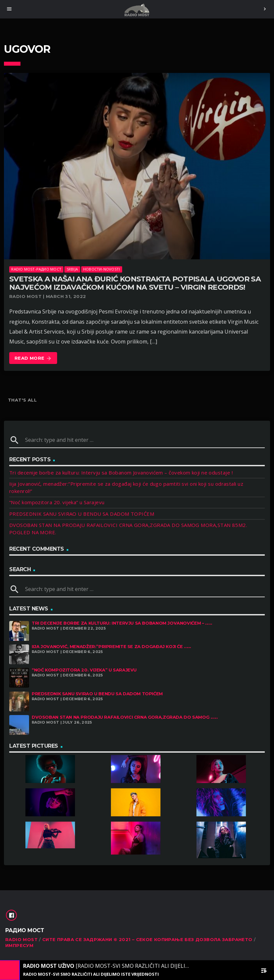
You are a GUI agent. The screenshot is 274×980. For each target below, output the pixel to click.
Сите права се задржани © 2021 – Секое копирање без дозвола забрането (147, 939)
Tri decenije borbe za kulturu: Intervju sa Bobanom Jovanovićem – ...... (122, 623)
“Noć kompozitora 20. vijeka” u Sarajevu (57, 502)
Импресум (19, 945)
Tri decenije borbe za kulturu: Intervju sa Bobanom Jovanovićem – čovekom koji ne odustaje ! (121, 473)
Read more (33, 359)
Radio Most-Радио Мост (36, 269)
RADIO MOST (21, 939)
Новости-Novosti (102, 269)
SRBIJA (72, 269)
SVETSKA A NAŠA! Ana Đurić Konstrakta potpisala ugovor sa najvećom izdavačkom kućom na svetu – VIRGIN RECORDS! (135, 283)
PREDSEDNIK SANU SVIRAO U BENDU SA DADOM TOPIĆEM (82, 514)
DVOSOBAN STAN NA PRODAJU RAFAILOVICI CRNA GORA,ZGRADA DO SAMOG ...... (125, 717)
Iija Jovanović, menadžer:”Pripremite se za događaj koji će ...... (111, 647)
